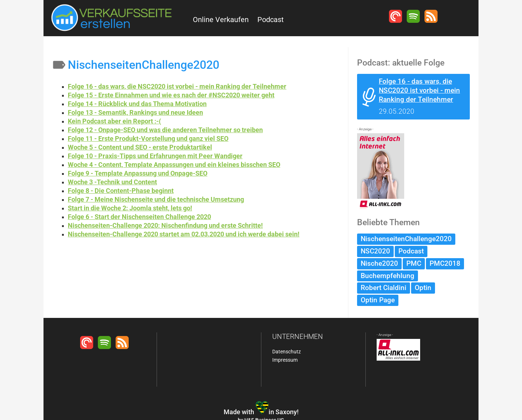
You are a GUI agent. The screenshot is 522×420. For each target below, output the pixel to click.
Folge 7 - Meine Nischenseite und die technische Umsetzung (156, 199)
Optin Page (378, 300)
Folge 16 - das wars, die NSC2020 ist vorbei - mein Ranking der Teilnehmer (177, 86)
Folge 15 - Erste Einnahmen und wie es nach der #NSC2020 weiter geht (171, 95)
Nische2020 (379, 263)
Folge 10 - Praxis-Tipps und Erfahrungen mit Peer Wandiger (155, 156)
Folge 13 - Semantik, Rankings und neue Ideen (135, 112)
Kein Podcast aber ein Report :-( (114, 121)
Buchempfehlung (388, 276)
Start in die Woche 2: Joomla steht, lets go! (130, 208)
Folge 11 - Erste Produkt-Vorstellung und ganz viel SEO (148, 138)
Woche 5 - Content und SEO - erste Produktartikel (140, 147)
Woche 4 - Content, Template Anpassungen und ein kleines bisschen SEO (174, 165)
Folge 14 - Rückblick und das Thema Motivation (137, 104)
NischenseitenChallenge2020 (406, 239)
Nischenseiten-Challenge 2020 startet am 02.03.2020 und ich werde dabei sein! (184, 234)
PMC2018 (445, 263)
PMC (414, 263)
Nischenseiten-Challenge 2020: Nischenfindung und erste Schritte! (165, 225)
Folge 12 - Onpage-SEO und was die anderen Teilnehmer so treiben (165, 130)
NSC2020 (375, 251)
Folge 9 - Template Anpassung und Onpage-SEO (138, 173)
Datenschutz (287, 352)
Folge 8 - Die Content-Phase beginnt (121, 191)
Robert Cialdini (384, 288)
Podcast (271, 20)
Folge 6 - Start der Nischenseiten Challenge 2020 (139, 217)
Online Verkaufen (221, 20)
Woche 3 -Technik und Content (112, 182)
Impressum (285, 360)
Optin (423, 288)
